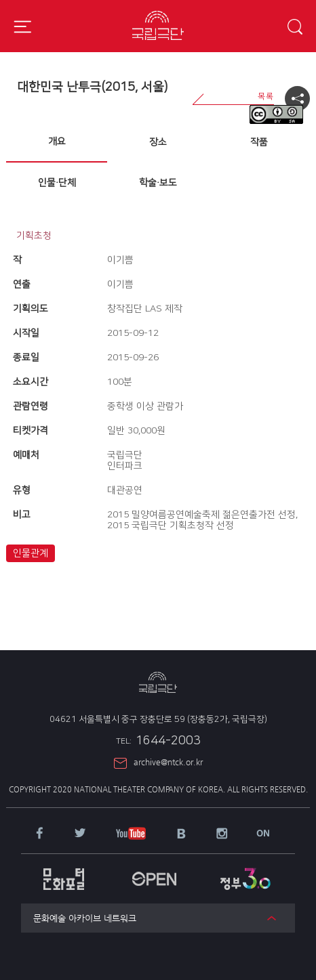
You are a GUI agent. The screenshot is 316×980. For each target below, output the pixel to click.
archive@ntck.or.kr (168, 762)
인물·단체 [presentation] (57, 183)
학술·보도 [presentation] (158, 183)
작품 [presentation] (259, 142)
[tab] (57, 142)
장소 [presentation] (158, 142)
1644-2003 (158, 741)
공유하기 (297, 99)
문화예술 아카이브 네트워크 (85, 918)
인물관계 (31, 553)
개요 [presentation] (57, 142)
